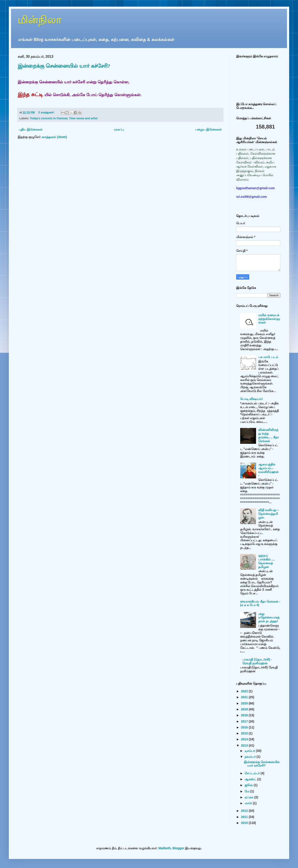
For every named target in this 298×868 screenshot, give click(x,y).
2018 (245, 715)
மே (247, 791)
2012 (245, 811)
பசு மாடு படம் (268, 357)
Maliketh (165, 848)
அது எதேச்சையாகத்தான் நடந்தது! (269, 618)
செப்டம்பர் (253, 773)
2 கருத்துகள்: (47, 112)
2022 (245, 691)
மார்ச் (249, 803)
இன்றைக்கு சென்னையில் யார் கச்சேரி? (64, 66)
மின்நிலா (40, 20)
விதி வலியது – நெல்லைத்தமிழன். (269, 514)
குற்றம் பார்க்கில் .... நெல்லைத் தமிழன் (267, 561)
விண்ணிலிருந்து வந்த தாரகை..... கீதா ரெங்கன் (269, 435)
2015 (245, 733)
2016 (245, 727)
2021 (245, 697)
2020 (245, 703)
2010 (245, 823)
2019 (245, 709)
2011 (245, 817)
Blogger (178, 848)
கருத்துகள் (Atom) (54, 137)
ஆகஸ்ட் (251, 779)
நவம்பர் (251, 757)
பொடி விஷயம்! (252, 399)
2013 (245, 745)
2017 (245, 721)
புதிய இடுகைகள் (31, 129)
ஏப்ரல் (249, 797)
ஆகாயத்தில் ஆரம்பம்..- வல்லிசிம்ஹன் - (268, 470)
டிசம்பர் (250, 751)
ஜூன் (249, 785)
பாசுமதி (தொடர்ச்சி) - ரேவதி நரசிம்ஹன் (257, 661)
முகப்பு (119, 129)
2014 (245, 739)
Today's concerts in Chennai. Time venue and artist (64, 118)
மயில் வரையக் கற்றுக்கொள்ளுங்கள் (269, 319)
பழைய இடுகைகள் (208, 129)
